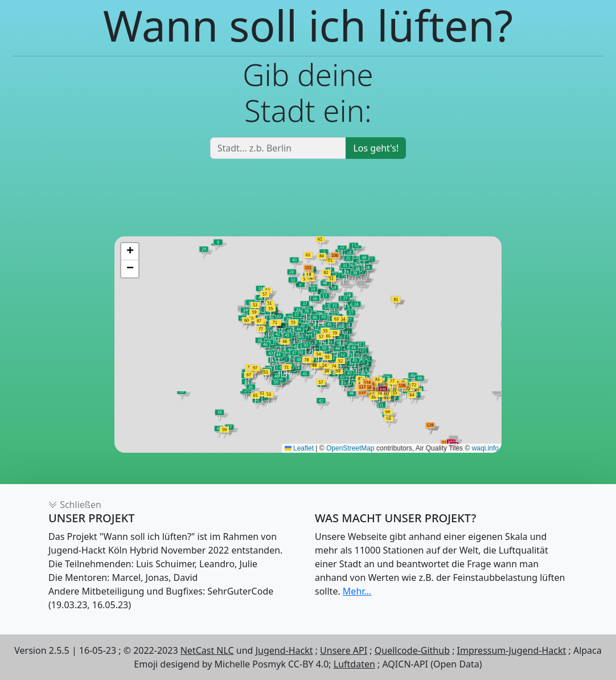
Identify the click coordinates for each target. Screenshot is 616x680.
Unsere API (344, 650)
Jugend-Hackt (284, 650)
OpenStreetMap (350, 448)
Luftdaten (354, 664)
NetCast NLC (207, 650)
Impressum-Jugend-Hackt (512, 650)
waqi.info (485, 448)
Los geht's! (376, 148)
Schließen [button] (75, 505)
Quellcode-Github (412, 650)
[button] (130, 252)
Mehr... (357, 591)
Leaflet (299, 448)
